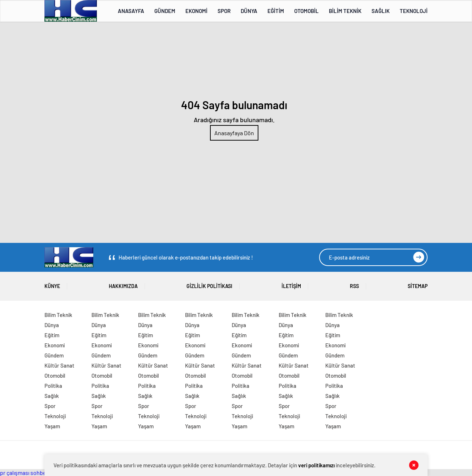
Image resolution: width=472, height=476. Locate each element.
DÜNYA (249, 11)
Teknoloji (55, 416)
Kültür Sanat (59, 365)
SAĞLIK (381, 11)
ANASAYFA (131, 11)
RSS (354, 284)
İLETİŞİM (291, 284)
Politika (53, 386)
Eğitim (52, 335)
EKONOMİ (196, 11)
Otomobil (55, 376)
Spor (50, 406)
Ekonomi (55, 345)
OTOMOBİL (306, 11)
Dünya (52, 325)
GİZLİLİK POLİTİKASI (209, 284)
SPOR (224, 11)
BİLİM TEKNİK (345, 11)
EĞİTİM (276, 11)
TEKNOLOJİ (414, 11)
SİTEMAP (418, 284)
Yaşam (52, 426)
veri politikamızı (316, 465)
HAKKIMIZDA (123, 284)
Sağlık (52, 396)
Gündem (54, 355)
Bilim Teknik (58, 315)
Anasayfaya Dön (234, 133)
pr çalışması (15, 473)
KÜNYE (52, 284)
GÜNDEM (165, 11)
